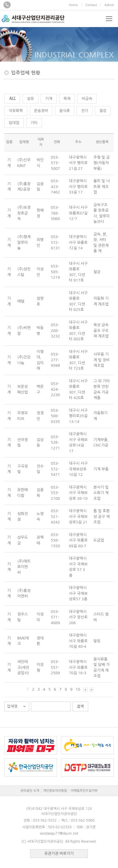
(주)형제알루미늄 (24, 242)
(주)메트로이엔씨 (24, 567)
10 (78, 689)
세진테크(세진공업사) (23, 667)
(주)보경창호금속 (24, 213)
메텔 (21, 301)
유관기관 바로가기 (59, 853)
